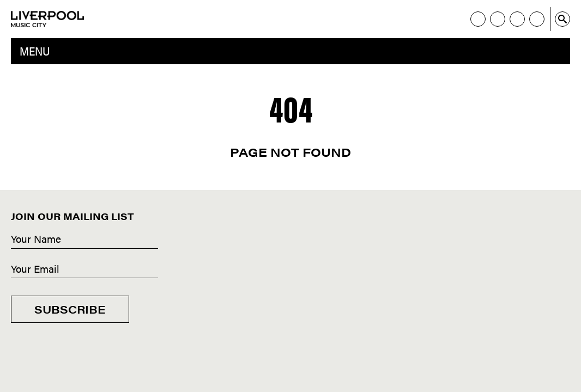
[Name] (84, 240)
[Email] (84, 269)
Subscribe (70, 309)
